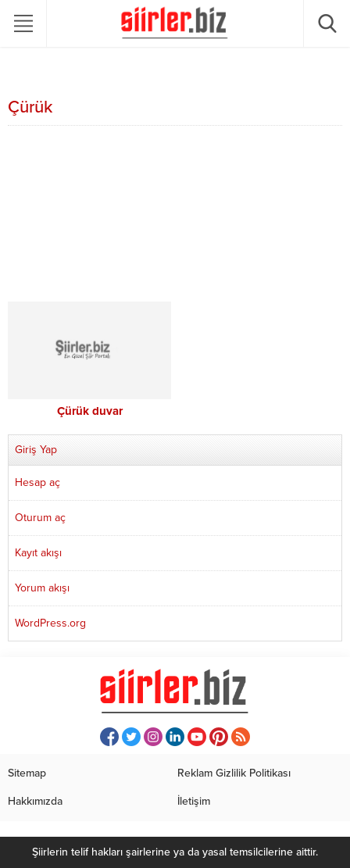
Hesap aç (37, 482)
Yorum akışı (42, 588)
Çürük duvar (90, 411)
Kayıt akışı (38, 553)
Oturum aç (40, 518)
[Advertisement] (175, 216)
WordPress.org (50, 623)
